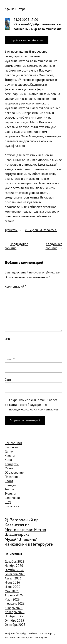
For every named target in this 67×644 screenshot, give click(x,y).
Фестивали (12, 498)
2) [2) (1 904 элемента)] (6, 520)
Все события (13, 443)
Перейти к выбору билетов (27, 40)
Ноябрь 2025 (14, 616)
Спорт (9, 481)
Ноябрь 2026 (14, 565)
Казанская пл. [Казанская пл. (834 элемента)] (18, 525)
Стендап (10, 485)
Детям (9, 451)
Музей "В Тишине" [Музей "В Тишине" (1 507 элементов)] (21, 539)
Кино (8, 460)
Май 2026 (12, 591)
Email (10, 359)
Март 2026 (12, 599)
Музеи (9, 468)
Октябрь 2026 (14, 570)
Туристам (11, 230)
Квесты (10, 456)
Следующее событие (54, 246)
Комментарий (15, 286)
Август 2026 (13, 578)
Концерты (12, 464)
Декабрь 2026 (15, 561)
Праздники (13, 477)
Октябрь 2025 (14, 620)
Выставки (11, 447)
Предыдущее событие (16, 246)
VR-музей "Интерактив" (41, 230)
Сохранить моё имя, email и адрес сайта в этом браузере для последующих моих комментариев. (34, 404)
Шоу (8, 502)
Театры (10, 489)
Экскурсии (12, 506)
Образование (14, 472)
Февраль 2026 (15, 603)
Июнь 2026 (12, 587)
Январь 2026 (14, 608)
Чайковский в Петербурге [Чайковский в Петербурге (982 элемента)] (29, 544)
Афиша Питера (15, 9)
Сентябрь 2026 (15, 574)
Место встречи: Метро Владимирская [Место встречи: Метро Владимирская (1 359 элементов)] (25, 532)
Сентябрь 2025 (15, 625)
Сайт (8, 379)
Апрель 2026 (14, 595)
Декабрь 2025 (15, 612)
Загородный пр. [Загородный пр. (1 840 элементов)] (25, 520)
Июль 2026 (12, 582)
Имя (9, 339)
